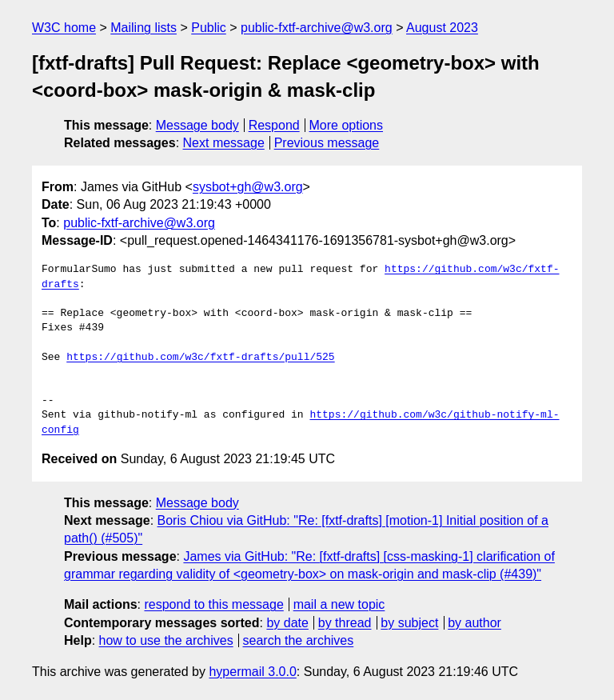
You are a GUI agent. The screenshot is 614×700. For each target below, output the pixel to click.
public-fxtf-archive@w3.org (317, 28)
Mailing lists (144, 28)
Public (209, 28)
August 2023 (442, 28)
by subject (409, 623)
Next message (224, 143)
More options (347, 125)
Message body (197, 125)
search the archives (299, 640)
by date (287, 623)
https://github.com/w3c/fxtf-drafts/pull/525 (200, 358)
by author (474, 623)
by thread (345, 623)
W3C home (64, 28)
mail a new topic (339, 604)
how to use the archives (166, 640)
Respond (274, 125)
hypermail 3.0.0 (252, 672)
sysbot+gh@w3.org (248, 187)
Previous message (327, 143)
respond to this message (213, 604)
